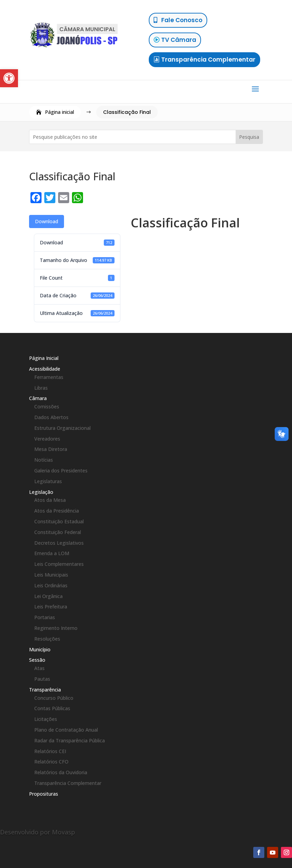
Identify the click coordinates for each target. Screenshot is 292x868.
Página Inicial (44, 358)
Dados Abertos (51, 417)
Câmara (38, 398)
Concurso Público (54, 698)
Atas (39, 668)
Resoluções (47, 639)
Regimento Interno (56, 628)
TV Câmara (179, 40)
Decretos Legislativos (59, 543)
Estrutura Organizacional (62, 428)
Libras (41, 388)
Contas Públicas (52, 708)
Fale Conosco (182, 20)
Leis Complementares (59, 564)
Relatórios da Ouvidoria (61, 772)
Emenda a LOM (52, 553)
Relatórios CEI (50, 751)
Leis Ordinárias (51, 585)
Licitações (46, 719)
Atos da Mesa (50, 500)
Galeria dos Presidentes (61, 471)
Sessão (37, 660)
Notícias (44, 460)
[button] (9, 78)
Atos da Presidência (57, 511)
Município (40, 649)
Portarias (45, 617)
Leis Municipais (51, 575)
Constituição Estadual (59, 521)
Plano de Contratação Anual (66, 730)
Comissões (47, 406)
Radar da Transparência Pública (70, 740)
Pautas (42, 679)
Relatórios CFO (51, 762)
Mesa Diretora (51, 449)
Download (47, 221)
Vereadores (47, 439)
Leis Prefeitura (51, 607)
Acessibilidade (45, 369)
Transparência (45, 690)
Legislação (41, 492)
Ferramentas (49, 377)
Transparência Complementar (208, 60)
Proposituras (44, 794)
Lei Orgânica (48, 596)
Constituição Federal (58, 532)
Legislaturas (48, 481)
